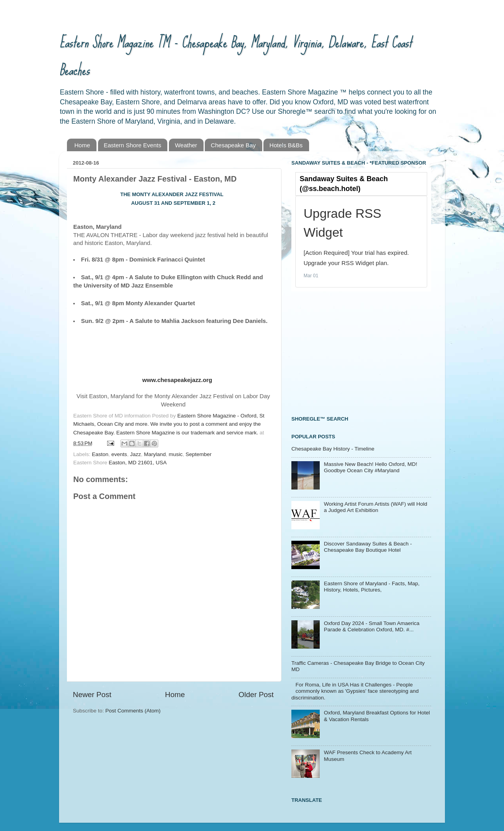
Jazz (135, 454)
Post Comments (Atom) (133, 711)
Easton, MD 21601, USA (138, 463)
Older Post (256, 695)
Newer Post (92, 695)
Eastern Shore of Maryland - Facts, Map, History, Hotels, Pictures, (372, 587)
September (198, 454)
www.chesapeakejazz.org (177, 380)
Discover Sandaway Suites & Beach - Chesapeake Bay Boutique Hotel (368, 547)
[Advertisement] (350, 352)
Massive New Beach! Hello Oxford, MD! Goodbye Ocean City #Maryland (370, 467)
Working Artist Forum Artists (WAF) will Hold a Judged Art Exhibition (375, 507)
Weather (186, 145)
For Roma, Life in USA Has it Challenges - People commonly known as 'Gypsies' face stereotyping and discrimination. (355, 691)
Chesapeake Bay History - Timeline (333, 449)
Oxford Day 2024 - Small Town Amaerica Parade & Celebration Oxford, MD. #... (372, 626)
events (119, 454)
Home (82, 145)
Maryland (155, 454)
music (175, 454)
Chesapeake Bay (233, 145)
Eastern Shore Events (133, 145)
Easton (100, 454)
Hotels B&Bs (286, 145)
